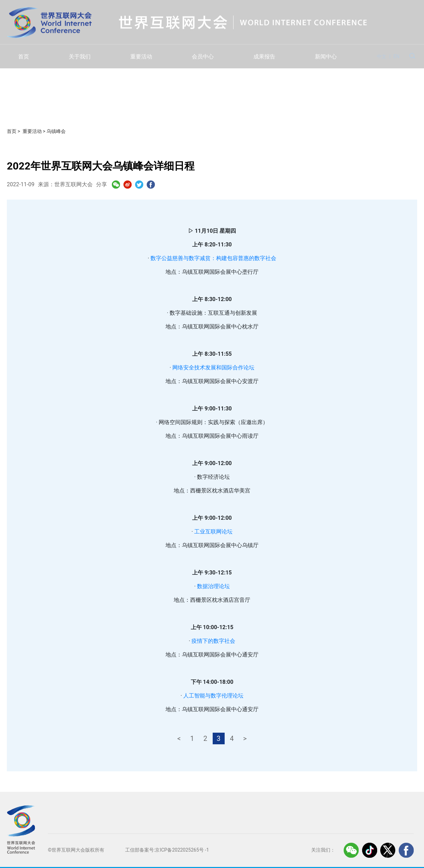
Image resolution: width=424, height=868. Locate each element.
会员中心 (203, 57)
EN (396, 56)
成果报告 (264, 57)
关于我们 (80, 57)
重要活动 (141, 57)
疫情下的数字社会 (213, 641)
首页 (24, 57)
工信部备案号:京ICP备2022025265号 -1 (167, 850)
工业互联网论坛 (213, 532)
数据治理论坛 (213, 586)
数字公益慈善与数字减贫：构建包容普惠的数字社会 (213, 258)
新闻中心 (326, 57)
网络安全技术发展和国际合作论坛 (213, 368)
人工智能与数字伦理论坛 (213, 696)
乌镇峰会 (56, 131)
